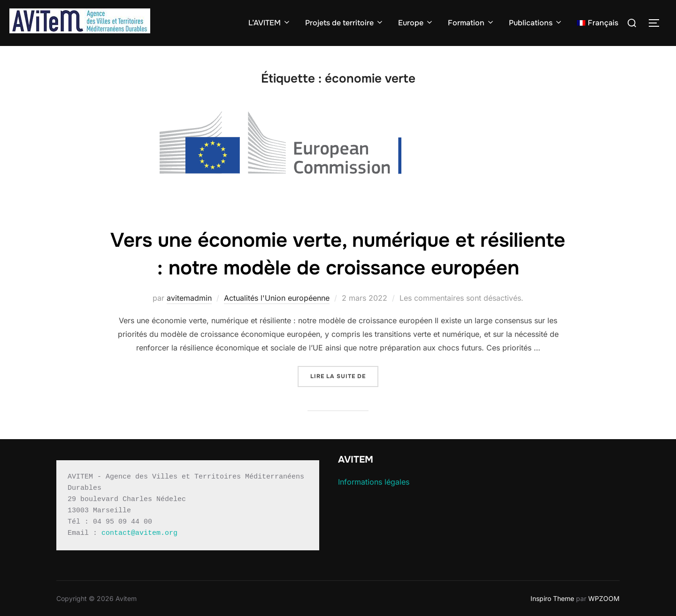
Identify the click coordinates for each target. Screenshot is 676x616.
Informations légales (374, 482)
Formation (471, 23)
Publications (536, 23)
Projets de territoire (345, 23)
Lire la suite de (344, 376)
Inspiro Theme (552, 598)
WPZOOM (604, 598)
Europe (416, 23)
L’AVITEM (270, 23)
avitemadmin (189, 298)
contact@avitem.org (139, 533)
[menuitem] (598, 23)
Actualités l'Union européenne (277, 298)
